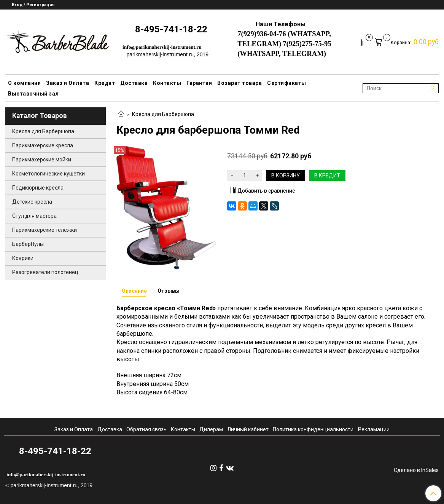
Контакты (167, 83)
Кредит (105, 83)
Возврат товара (240, 83)
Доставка (134, 83)
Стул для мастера (34, 216)
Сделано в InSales (416, 470)
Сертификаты (287, 83)
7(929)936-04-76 (262, 34)
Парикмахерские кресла (43, 145)
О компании (24, 83)
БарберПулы (28, 244)
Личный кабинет (248, 429)
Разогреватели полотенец (45, 272)
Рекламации (374, 429)
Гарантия (199, 83)
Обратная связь (146, 429)
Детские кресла (32, 202)
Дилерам (211, 429)
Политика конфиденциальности (313, 429)
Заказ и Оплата (68, 83)
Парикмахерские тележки (45, 230)
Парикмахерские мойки (42, 159)
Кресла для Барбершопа (163, 114)
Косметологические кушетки (49, 174)
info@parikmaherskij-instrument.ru (162, 47)
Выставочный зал (33, 94)
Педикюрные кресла (38, 188)
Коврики (23, 258)
